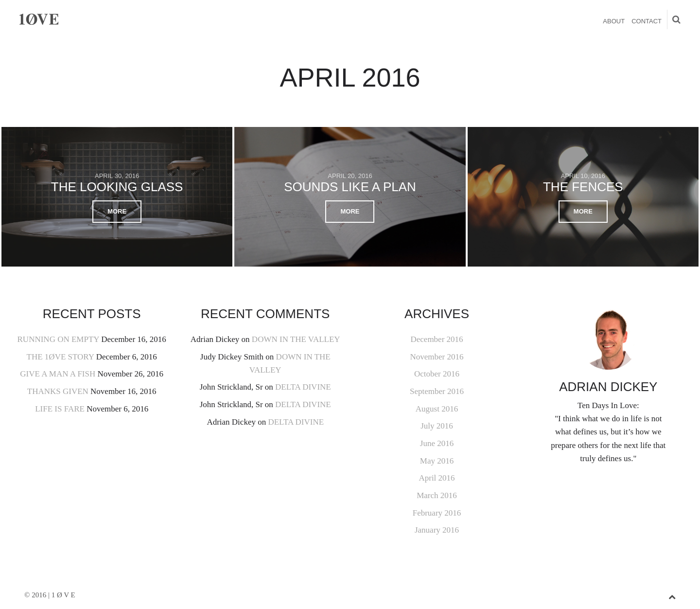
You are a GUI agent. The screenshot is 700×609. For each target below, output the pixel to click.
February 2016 (437, 513)
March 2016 (437, 495)
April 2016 (437, 478)
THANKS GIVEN (58, 391)
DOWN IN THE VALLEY (296, 339)
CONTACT (647, 21)
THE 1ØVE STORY (61, 357)
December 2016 (437, 339)
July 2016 (437, 426)
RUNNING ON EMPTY (58, 339)
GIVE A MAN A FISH (58, 374)
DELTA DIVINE (303, 387)
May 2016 (437, 461)
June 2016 (437, 443)
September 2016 (437, 391)
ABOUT (614, 21)
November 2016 (437, 357)
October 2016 (437, 374)
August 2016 (437, 409)
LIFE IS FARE (60, 409)
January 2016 (437, 530)
